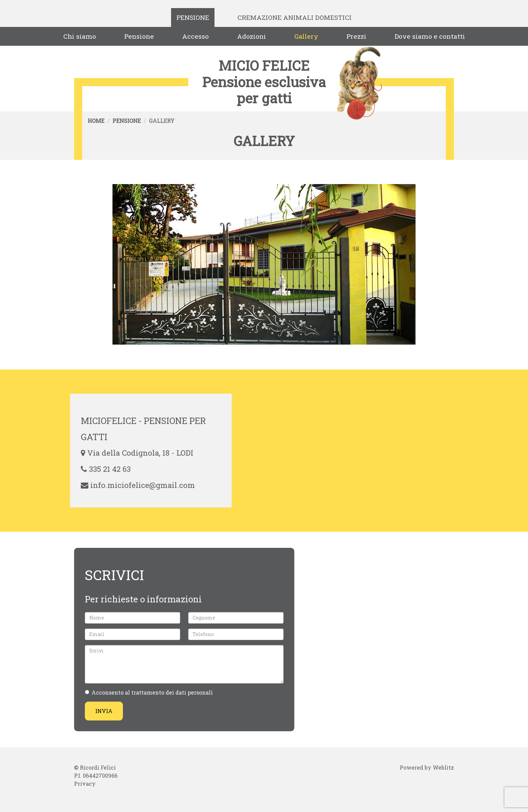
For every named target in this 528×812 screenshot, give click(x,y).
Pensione (193, 17)
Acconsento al (149, 692)
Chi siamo (80, 36)
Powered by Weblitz (427, 767)
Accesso (195, 36)
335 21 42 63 (110, 469)
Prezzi (356, 36)
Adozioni (252, 36)
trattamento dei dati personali (172, 692)
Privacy (85, 784)
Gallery (306, 36)
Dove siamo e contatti (430, 36)
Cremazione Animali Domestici (294, 17)
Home (96, 121)
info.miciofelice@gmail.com (143, 485)
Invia (104, 711)
